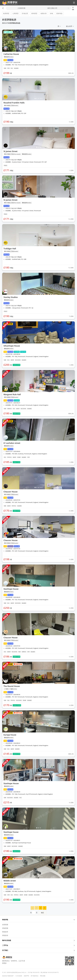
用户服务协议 (35, 976)
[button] (9, 3)
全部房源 (5, 925)
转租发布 (5, 932)
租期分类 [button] (44, 13)
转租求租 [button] (38, 920)
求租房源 (5, 928)
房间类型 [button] (34, 13)
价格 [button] (51, 13)
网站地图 (43, 976)
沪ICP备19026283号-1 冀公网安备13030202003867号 (43, 972)
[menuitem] (32, 908)
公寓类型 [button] (16, 13)
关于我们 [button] (38, 950)
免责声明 (26, 976)
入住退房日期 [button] (21, 8)
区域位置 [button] (25, 13)
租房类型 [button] (6, 13)
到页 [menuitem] (38, 913)
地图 (73, 8)
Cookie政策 (19, 976)
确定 (43, 913)
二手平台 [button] (38, 945)
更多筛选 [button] (59, 13)
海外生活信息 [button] (38, 940)
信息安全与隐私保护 (8, 976)
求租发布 (5, 935)
